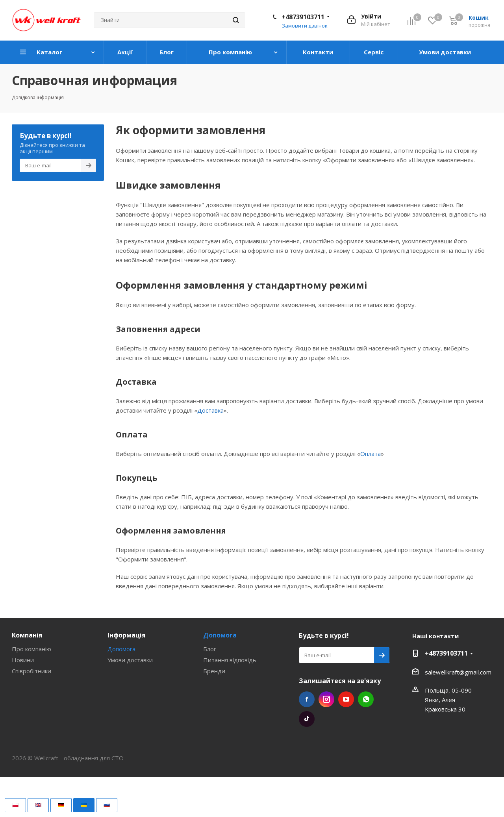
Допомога (121, 649)
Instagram (326, 699)
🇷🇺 (107, 805)
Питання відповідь (230, 660)
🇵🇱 (15, 805)
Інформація (127, 635)
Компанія (27, 635)
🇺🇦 (84, 805)
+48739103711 (303, 17)
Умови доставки (130, 660)
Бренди (214, 671)
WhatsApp (366, 699)
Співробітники (31, 671)
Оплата (371, 454)
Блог (210, 649)
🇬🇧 (38, 805)
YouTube (346, 699)
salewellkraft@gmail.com (458, 672)
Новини (23, 660)
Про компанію (31, 649)
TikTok (307, 719)
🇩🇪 (61, 805)
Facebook (307, 699)
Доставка (210, 410)
